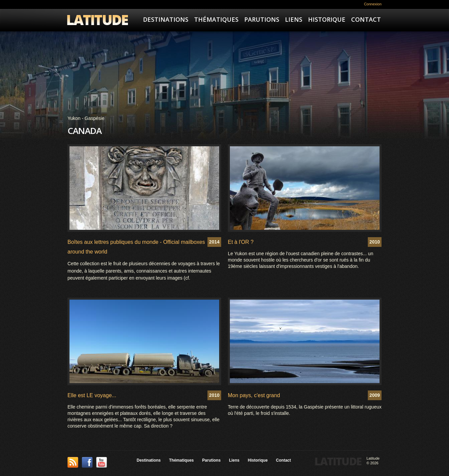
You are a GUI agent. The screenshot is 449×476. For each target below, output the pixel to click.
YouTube (102, 462)
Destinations (166, 19)
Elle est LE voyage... (92, 395)
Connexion (373, 4)
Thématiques (216, 19)
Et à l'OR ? (241, 242)
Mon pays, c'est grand (254, 395)
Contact (366, 19)
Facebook (87, 462)
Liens (294, 19)
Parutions (262, 19)
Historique (327, 19)
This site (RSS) (73, 462)
